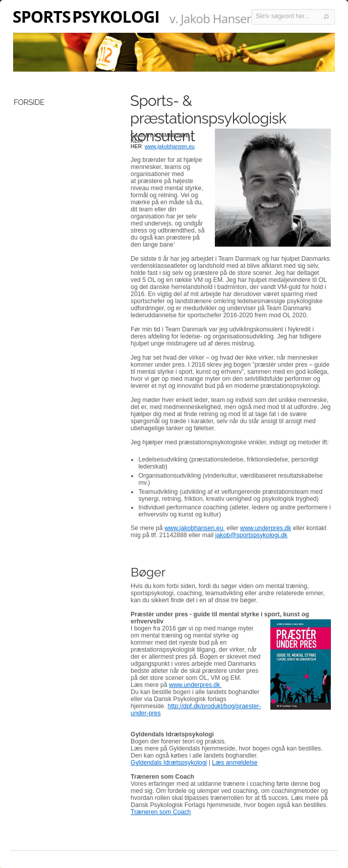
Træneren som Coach (161, 812)
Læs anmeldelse (235, 763)
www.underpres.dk (266, 528)
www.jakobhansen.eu (195, 528)
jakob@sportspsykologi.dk (251, 535)
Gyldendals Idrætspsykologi (169, 763)
